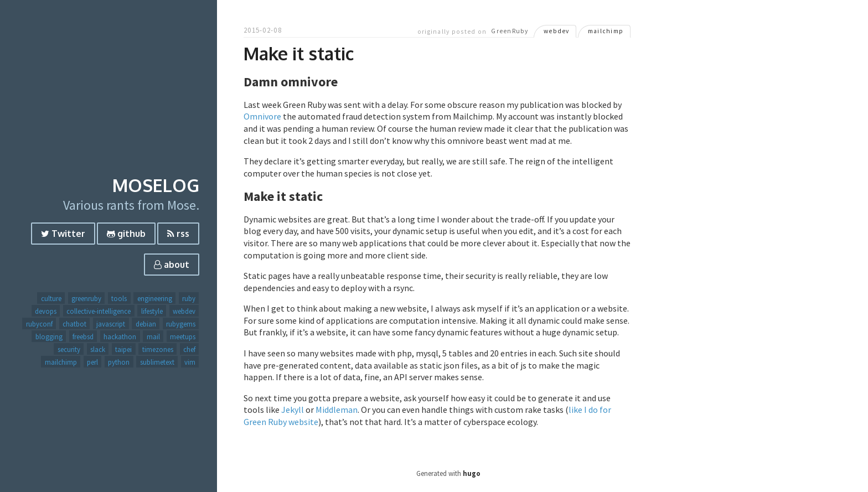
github (126, 234)
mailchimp (61, 362)
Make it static (299, 53)
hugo (472, 473)
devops (46, 311)
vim (190, 362)
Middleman (337, 410)
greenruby (86, 298)
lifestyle (152, 311)
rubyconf (39, 324)
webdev (184, 311)
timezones (158, 349)
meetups (183, 336)
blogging (49, 336)
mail (153, 336)
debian (146, 324)
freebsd (83, 336)
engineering (155, 298)
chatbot (74, 324)
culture (51, 298)
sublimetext (157, 362)
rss (178, 234)
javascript (111, 324)
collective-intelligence (99, 311)
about (172, 265)
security (69, 349)
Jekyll (293, 410)
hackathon (120, 336)
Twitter (63, 234)
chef (189, 349)
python (119, 362)
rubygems (181, 324)
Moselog (156, 185)
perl (92, 362)
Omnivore (262, 116)
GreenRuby (510, 32)
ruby (189, 298)
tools (119, 298)
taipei (123, 349)
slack (98, 349)
